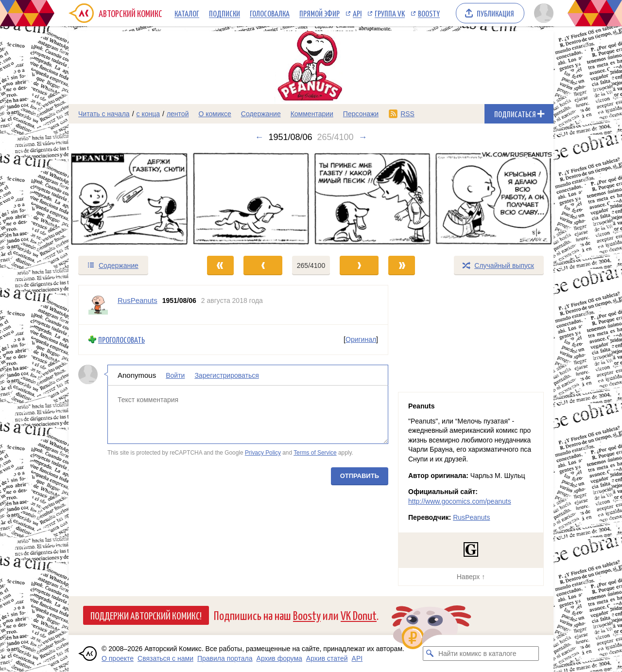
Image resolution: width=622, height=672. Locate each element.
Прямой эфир (320, 13)
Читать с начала (104, 114)
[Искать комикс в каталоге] (430, 654)
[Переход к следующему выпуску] (311, 199)
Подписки (225, 13)
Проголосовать (121, 340)
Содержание (261, 114)
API (357, 13)
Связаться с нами (165, 658)
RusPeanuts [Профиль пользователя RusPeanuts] (138, 300)
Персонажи (361, 114)
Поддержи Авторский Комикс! (146, 615)
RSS (407, 114)
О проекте (118, 658)
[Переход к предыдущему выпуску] (129, 199)
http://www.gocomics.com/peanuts (460, 501)
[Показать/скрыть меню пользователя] (542, 13)
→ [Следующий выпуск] (363, 137)
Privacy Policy (263, 453)
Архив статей (327, 658)
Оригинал (361, 339)
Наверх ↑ (471, 577)
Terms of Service (315, 453)
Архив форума (279, 658)
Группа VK (390, 13)
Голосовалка (270, 13)
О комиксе (215, 114)
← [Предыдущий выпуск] (259, 137)
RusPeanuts (471, 517)
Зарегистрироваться (226, 375)
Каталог (187, 13)
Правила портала (225, 658)
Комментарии (312, 114)
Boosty (429, 13)
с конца (148, 114)
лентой (178, 114)
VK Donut (359, 615)
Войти (175, 375)
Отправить (360, 475)
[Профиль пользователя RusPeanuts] (98, 305)
